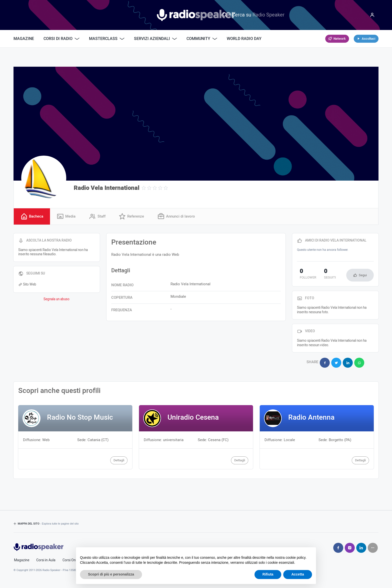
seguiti (322, 275)
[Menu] (372, 15)
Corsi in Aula (46, 558)
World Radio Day (244, 39)
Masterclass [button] (107, 39)
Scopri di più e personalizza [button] (111, 574)
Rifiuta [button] (268, 574)
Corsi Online (72, 558)
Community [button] (202, 39)
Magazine (24, 39)
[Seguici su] (373, 546)
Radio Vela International (107, 188)
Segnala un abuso (56, 300)
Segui (363, 276)
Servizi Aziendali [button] (155, 39)
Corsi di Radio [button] (61, 39)
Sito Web (27, 285)
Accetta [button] (298, 574)
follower (305, 275)
